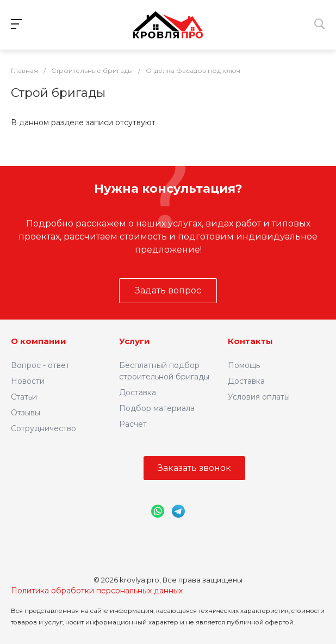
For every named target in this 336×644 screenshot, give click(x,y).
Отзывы (26, 413)
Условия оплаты (259, 397)
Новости (28, 381)
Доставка (138, 392)
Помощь (244, 365)
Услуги (135, 341)
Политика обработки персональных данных (97, 591)
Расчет (133, 424)
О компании (39, 341)
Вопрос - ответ (40, 365)
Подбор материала (157, 408)
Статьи (24, 397)
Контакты (250, 341)
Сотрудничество (43, 428)
